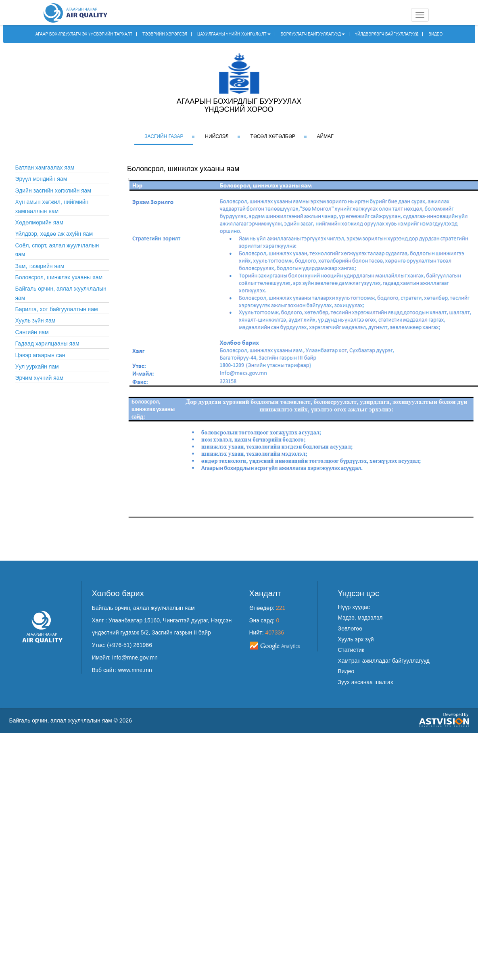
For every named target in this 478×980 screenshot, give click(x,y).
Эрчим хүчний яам (40, 378)
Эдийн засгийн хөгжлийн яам (53, 191)
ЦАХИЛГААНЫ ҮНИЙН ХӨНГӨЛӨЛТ (234, 34)
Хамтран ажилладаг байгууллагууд (384, 661)
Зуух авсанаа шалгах (366, 682)
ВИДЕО (435, 34)
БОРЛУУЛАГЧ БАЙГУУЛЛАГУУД (313, 34)
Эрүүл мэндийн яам (41, 179)
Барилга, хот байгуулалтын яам (57, 309)
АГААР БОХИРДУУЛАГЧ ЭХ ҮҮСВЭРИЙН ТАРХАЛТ (84, 34)
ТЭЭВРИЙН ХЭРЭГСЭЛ (165, 34)
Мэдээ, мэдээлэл (360, 618)
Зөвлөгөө (350, 628)
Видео (346, 671)
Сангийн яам (32, 332)
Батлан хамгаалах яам (45, 168)
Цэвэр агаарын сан (40, 355)
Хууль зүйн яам (35, 320)
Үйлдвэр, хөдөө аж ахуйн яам (54, 234)
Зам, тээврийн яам (40, 266)
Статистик (351, 650)
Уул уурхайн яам (37, 366)
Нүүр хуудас (354, 607)
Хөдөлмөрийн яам (39, 222)
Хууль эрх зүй (356, 639)
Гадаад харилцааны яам (47, 343)
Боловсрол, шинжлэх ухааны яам (59, 277)
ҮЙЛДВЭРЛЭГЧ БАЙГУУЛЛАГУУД (387, 34)
